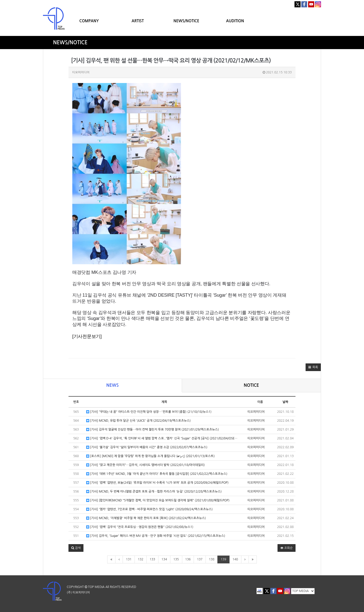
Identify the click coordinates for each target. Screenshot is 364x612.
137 (200, 559)
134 (164, 559)
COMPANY (89, 21)
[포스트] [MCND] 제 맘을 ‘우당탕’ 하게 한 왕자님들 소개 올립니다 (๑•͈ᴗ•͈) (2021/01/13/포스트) (150, 456)
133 (152, 559)
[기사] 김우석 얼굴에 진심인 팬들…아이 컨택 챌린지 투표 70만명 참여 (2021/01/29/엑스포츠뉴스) (153, 430)
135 (176, 559)
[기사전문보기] (87, 336)
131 (129, 559)
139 (223, 559)
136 (188, 559)
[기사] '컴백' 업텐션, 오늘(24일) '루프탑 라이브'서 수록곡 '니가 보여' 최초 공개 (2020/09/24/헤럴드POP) (157, 483)
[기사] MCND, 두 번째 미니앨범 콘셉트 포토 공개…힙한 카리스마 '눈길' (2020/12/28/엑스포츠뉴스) (154, 492)
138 (212, 559)
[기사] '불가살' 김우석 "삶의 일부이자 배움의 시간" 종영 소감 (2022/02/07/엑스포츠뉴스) (147, 447)
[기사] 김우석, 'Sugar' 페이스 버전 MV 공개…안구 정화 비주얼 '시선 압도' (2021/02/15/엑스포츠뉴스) (156, 536)
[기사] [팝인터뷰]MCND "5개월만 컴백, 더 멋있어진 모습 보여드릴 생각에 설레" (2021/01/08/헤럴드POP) (158, 501)
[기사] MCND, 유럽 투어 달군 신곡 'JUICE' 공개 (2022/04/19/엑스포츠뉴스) (138, 421)
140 (235, 559)
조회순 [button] (287, 548)
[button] (313, 367)
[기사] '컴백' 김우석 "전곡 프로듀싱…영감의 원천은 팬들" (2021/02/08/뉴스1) (140, 527)
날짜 (286, 402)
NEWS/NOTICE (186, 21)
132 (141, 559)
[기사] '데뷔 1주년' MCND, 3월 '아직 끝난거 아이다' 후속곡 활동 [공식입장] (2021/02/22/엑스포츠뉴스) (157, 474)
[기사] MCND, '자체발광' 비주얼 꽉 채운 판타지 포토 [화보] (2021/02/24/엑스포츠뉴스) (146, 518)
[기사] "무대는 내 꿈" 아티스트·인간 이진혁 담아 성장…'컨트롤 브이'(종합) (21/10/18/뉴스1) (149, 412)
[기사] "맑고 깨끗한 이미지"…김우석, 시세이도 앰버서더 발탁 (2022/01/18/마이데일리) (145, 465)
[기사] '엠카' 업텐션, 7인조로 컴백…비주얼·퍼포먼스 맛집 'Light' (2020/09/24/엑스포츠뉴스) (149, 509)
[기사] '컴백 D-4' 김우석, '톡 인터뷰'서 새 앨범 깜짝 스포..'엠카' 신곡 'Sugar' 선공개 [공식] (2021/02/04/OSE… (162, 438)
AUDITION (235, 21)
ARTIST (138, 21)
